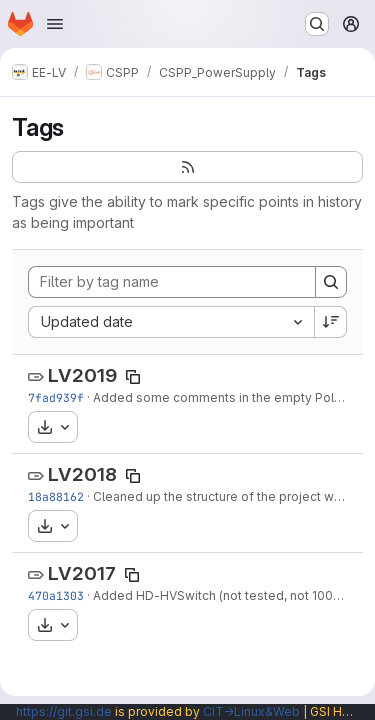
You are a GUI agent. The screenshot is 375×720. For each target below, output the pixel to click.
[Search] (331, 282)
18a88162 (56, 496)
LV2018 (82, 474)
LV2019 (82, 375)
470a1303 (56, 595)
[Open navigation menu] (55, 24)
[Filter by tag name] (172, 282)
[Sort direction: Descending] (331, 322)
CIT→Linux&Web (251, 711)
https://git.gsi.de (64, 711)
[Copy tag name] (133, 377)
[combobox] (171, 322)
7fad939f (56, 397)
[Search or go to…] (317, 24)
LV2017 (82, 573)
